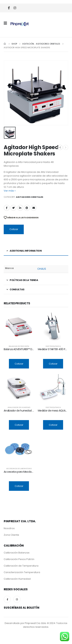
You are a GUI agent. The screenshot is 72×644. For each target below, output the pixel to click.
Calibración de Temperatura (21, 566)
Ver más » (10, 191)
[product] (19, 327)
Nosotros (9, 528)
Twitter (13, 208)
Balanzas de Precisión (19, 346)
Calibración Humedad (17, 579)
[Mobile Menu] (7, 23)
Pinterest (27, 208)
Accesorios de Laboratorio (19, 468)
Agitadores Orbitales (30, 197)
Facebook (7, 208)
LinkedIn (20, 208)
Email (34, 208)
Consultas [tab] (17, 289)
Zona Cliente (11, 535)
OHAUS (42, 269)
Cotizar (14, 229)
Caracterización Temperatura (22, 572)
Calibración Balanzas (17, 553)
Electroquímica (53, 346)
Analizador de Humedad (19, 407)
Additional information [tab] (26, 251)
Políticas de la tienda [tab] (24, 280)
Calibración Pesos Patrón (19, 559)
